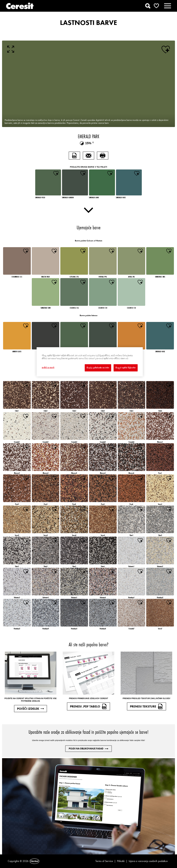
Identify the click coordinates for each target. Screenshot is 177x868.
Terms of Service (104, 861)
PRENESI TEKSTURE (146, 706)
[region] (90, 362)
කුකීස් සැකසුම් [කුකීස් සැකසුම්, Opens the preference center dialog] (48, 367)
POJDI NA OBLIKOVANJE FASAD (88, 749)
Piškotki (121, 861)
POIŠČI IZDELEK (31, 709)
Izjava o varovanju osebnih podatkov (148, 861)
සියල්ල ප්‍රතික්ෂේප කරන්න (98, 368)
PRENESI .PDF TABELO (88, 706)
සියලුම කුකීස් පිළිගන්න (126, 368)
